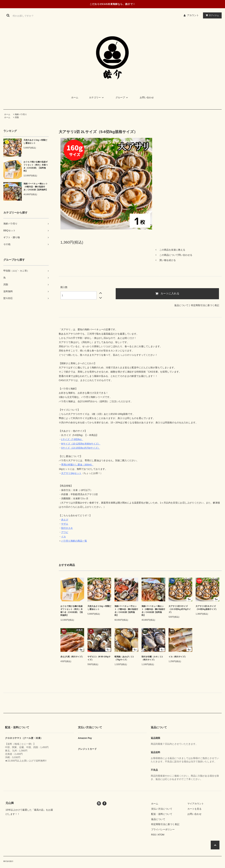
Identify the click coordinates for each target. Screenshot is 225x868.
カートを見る (194, 809)
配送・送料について (162, 814)
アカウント (193, 15)
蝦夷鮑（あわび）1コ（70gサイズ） (124, 658)
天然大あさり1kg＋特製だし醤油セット (35, 142)
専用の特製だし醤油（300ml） (77, 465)
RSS (154, 835)
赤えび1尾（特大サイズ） (72, 657)
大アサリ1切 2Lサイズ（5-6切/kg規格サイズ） (207, 608)
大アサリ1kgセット (71, 473)
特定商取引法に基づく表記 (205, 305)
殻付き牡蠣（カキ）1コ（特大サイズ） (152, 658)
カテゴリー (97, 97)
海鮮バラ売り (21, 114)
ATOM (161, 835)
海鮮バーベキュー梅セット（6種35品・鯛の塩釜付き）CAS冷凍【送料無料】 (36, 187)
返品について (181, 305)
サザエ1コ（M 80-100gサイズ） (99, 658)
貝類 (17, 117)
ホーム (75, 97)
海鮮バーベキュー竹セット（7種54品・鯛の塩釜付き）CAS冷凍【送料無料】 (126, 611)
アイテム (212, 15)
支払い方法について (162, 809)
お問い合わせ (147, 97)
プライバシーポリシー (163, 829)
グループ (122, 97)
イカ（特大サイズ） (178, 657)
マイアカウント (196, 804)
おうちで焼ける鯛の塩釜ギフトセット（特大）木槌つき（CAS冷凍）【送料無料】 (36, 166)
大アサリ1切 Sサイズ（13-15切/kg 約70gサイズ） (180, 609)
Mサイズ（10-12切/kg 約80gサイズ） (81, 444)
